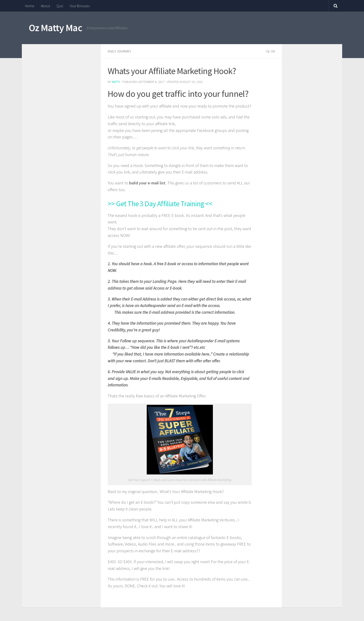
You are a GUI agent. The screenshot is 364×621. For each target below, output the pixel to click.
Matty (116, 82)
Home (30, 6)
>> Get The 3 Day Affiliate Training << (172, 203)
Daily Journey (120, 51)
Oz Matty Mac (55, 28)
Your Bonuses (80, 6)
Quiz (60, 6)
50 (270, 51)
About (45, 6)
